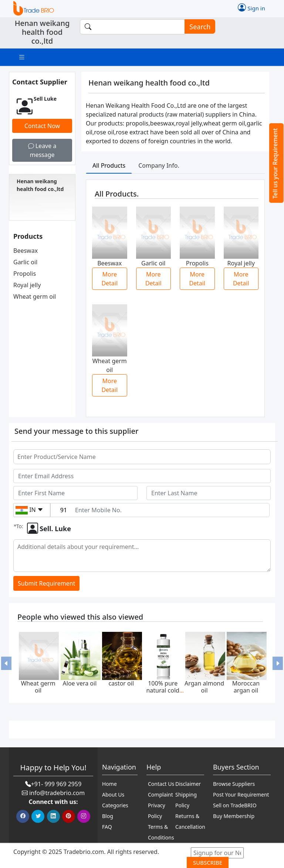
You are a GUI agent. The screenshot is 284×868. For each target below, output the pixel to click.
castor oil (121, 683)
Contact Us (161, 784)
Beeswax (26, 251)
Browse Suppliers (234, 784)
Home (109, 784)
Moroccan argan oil (246, 687)
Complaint (160, 795)
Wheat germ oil (35, 296)
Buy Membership (234, 816)
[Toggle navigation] (22, 57)
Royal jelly (27, 285)
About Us (113, 795)
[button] (6, 663)
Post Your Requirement (241, 795)
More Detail (109, 279)
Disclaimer (188, 784)
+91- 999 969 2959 (56, 784)
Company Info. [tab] (159, 165)
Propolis (25, 274)
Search (197, 27)
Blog (108, 816)
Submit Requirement (46, 583)
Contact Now (42, 126)
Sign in (251, 7)
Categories (115, 805)
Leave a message (42, 150)
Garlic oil (25, 262)
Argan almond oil (204, 687)
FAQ (107, 827)
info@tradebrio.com (57, 793)
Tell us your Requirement (275, 163)
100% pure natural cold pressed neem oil (163, 694)
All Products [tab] (109, 165)
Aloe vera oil (80, 683)
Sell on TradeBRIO (235, 805)
